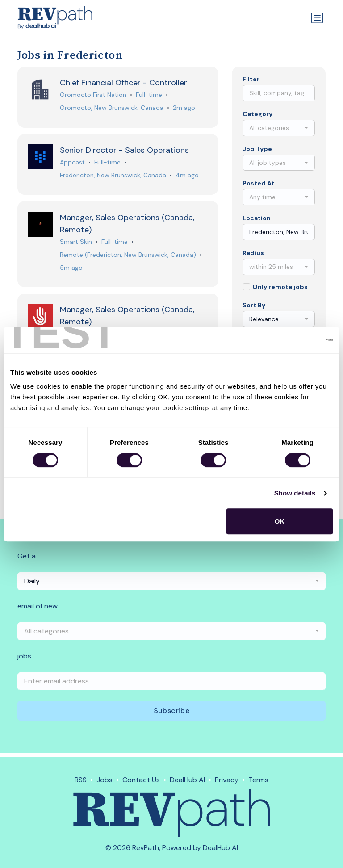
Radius (253, 253)
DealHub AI (187, 780)
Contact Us (141, 780)
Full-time (149, 95)
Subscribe (172, 714)
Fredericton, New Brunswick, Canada (113, 176)
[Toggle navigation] (317, 18)
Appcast (73, 163)
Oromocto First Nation (94, 95)
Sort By (254, 305)
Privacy (227, 780)
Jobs (105, 780)
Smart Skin (76, 243)
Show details (295, 493)
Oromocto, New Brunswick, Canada (112, 108)
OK (280, 521)
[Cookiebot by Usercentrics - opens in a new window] (294, 340)
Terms (258, 780)
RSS (81, 780)
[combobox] (279, 128)
